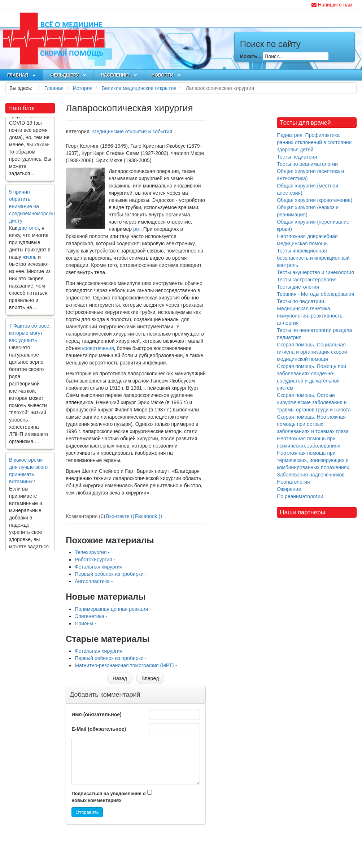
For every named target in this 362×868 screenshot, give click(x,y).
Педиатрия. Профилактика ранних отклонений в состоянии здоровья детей (314, 142)
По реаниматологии (300, 496)
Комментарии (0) (85, 516)
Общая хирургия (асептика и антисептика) (310, 175)
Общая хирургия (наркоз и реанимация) (308, 211)
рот (137, 229)
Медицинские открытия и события (132, 131)
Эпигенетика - (91, 616)
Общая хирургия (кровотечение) (315, 200)
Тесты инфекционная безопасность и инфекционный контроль (313, 258)
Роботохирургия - (95, 560)
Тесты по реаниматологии (307, 164)
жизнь (30, 259)
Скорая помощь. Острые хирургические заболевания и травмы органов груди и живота (314, 402)
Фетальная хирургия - (100, 567)
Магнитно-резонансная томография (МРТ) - (126, 665)
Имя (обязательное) (96, 714)
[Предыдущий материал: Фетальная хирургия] (120, 678)
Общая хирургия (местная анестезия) (308, 189)
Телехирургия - (92, 552)
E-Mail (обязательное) (99, 729)
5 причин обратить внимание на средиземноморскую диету (33, 208)
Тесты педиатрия (297, 157)
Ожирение (289, 489)
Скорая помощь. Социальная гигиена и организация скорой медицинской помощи (312, 352)
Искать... (251, 56)
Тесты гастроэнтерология (307, 280)
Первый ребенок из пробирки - (111, 574)
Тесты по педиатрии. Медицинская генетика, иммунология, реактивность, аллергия (310, 312)
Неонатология (293, 482)
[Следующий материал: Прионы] (150, 678)
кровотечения (98, 348)
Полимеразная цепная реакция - (113, 609)
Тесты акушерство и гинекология (315, 272)
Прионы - (86, 623)
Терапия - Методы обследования (315, 294)
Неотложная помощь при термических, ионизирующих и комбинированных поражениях (313, 460)
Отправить (87, 812)
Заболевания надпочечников (311, 475)
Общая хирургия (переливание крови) (313, 225)
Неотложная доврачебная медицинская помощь (307, 240)
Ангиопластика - (94, 581)
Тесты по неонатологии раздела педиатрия (314, 334)
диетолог (29, 230)
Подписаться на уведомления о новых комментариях (109, 797)
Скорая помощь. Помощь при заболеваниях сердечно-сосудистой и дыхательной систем (311, 377)
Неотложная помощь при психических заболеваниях (308, 442)
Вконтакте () (120, 516)
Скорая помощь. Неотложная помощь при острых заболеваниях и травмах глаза (313, 424)
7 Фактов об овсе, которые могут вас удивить (30, 335)
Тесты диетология (298, 287)
